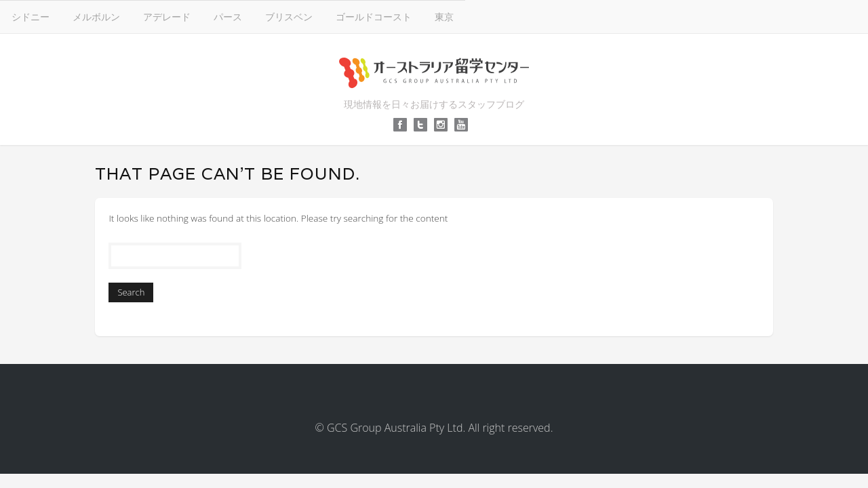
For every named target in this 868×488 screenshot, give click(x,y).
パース (429, 16)
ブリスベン (490, 16)
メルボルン (298, 16)
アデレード (368, 16)
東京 (646, 16)
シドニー (232, 16)
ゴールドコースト (575, 16)
